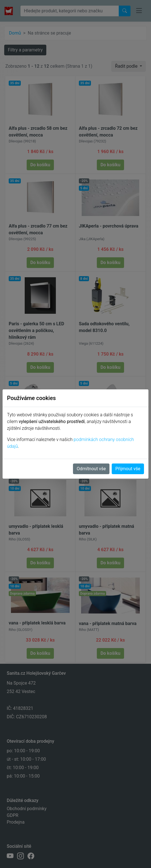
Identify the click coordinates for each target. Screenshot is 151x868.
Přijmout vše (128, 469)
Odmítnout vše (91, 469)
